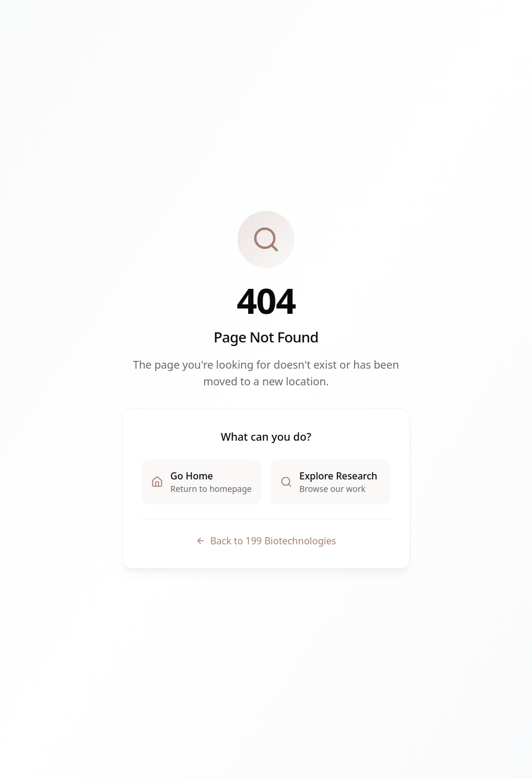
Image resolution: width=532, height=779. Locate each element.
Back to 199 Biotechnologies (266, 541)
